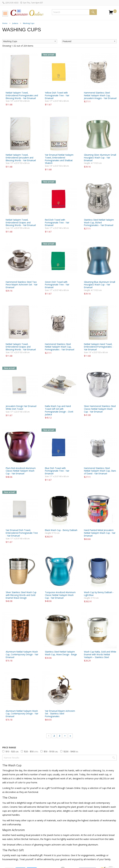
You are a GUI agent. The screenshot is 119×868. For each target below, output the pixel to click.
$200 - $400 (71, 751)
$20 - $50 (31, 751)
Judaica (15, 23)
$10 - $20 (12, 751)
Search (93, 12)
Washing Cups (29, 23)
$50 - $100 (51, 751)
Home (5, 23)
